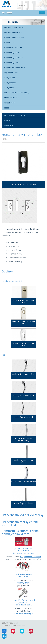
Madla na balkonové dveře (15, 68)
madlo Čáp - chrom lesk (24, 417)
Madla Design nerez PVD (13, 58)
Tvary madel (9, 125)
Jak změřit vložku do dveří (14, 115)
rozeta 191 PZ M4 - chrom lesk (23, 184)
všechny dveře (23, 583)
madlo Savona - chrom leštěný (24, 504)
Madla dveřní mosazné (13, 48)
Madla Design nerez (12, 53)
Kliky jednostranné (11, 73)
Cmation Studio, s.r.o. (18, 625)
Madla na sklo (9, 43)
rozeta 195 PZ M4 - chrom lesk (24, 344)
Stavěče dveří (9, 103)
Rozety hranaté (10, 83)
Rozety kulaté (9, 88)
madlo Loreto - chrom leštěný (24, 482)
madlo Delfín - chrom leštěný (24, 374)
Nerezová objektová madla (15, 27)
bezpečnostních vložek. (31, 557)
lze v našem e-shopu (23, 613)
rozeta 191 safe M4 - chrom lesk (24, 301)
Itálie (5, 139)
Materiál (7, 120)
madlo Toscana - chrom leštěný (24, 461)
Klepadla (7, 108)
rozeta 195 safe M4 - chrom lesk (24, 323)
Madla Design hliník (11, 63)
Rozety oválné (9, 78)
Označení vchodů (11, 98)
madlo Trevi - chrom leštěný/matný (24, 440)
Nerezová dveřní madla (13, 32)
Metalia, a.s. (13, 623)
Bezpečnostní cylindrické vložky (16, 93)
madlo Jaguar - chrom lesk (24, 396)
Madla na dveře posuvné (14, 37)
